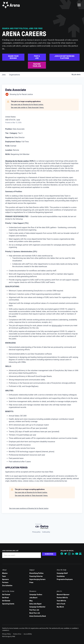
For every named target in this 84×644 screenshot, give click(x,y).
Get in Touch (61, 604)
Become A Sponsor (63, 595)
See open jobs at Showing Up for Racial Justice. (27, 105)
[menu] (79, 5)
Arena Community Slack (38, 616)
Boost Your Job (35, 613)
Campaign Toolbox (36, 595)
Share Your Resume (13, 57)
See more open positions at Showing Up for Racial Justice (29, 508)
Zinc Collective (7, 586)
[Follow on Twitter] (66, 554)
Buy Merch (60, 607)
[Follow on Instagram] (69, 554)
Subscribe (49, 554)
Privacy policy (36, 532)
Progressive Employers (65, 579)
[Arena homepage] (11, 5)
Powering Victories (36, 576)
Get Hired (5, 598)
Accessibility (28, 634)
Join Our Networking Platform (65, 57)
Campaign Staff (62, 573)
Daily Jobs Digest (35, 604)
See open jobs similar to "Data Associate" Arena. (27, 107)
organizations (14, 75)
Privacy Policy (7, 634)
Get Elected (6, 601)
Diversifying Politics (36, 573)
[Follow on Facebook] (62, 554)
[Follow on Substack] (80, 554)
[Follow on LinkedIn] (73, 554)
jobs (4, 75)
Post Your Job (34, 610)
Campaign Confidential (37, 607)
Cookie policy (46, 532)
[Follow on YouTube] (77, 554)
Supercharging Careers (37, 579)
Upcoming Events (8, 604)
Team (4, 576)
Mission (5, 573)
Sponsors (5, 579)
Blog (31, 601)
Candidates (61, 576)
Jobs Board (33, 598)
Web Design (6, 636)
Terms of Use (17, 634)
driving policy (57, 326)
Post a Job (37, 57)
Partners (5, 582)
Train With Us (61, 601)
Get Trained (6, 595)
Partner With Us (62, 598)
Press (31, 582)
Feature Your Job (37, 65)
